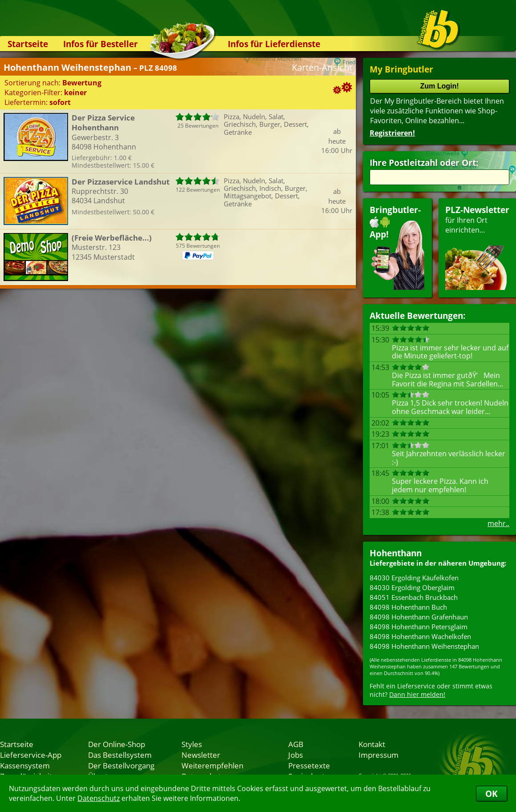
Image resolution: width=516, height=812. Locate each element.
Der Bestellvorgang (121, 765)
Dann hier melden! (417, 694)
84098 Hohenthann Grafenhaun (419, 617)
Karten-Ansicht (322, 67)
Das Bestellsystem (120, 755)
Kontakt (372, 744)
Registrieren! (392, 133)
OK (492, 794)
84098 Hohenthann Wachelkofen (420, 636)
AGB (296, 744)
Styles (192, 744)
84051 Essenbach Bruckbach (414, 597)
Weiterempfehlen (212, 765)
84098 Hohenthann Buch (408, 607)
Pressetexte (309, 765)
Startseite (28, 44)
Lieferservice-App (31, 755)
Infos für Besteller (101, 44)
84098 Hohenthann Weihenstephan (424, 646)
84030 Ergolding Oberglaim (412, 587)
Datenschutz (99, 798)
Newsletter (201, 755)
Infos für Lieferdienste (274, 44)
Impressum (379, 755)
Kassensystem (25, 765)
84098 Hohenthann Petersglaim (419, 627)
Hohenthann (396, 553)
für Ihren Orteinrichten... (477, 247)
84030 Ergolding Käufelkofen (414, 578)
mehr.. (498, 523)
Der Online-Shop (117, 744)
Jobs (296, 755)
